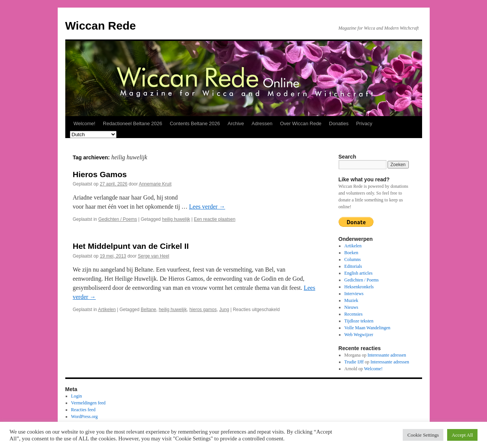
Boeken (351, 253)
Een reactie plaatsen (215, 219)
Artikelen (107, 310)
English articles (358, 273)
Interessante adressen (387, 355)
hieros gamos (203, 310)
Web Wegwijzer (359, 335)
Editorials (353, 266)
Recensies (353, 314)
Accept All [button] (462, 435)
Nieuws (351, 307)
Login (76, 396)
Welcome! (85, 123)
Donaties (339, 123)
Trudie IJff (354, 362)
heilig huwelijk (176, 219)
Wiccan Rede (101, 26)
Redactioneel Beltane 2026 (132, 123)
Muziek (351, 300)
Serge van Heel (154, 256)
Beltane (149, 310)
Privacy (364, 123)
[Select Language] (93, 134)
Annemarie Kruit (155, 184)
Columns (352, 259)
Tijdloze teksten (359, 321)
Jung (224, 310)
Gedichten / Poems (118, 219)
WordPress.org (84, 417)
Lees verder (207, 207)
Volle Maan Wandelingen (367, 328)
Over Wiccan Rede (301, 123)
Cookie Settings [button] (423, 435)
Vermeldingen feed (88, 403)
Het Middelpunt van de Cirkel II (131, 246)
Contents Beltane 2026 (195, 123)
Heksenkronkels (359, 287)
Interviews (354, 294)
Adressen (262, 123)
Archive (236, 123)
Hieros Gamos (100, 174)
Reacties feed (83, 410)
